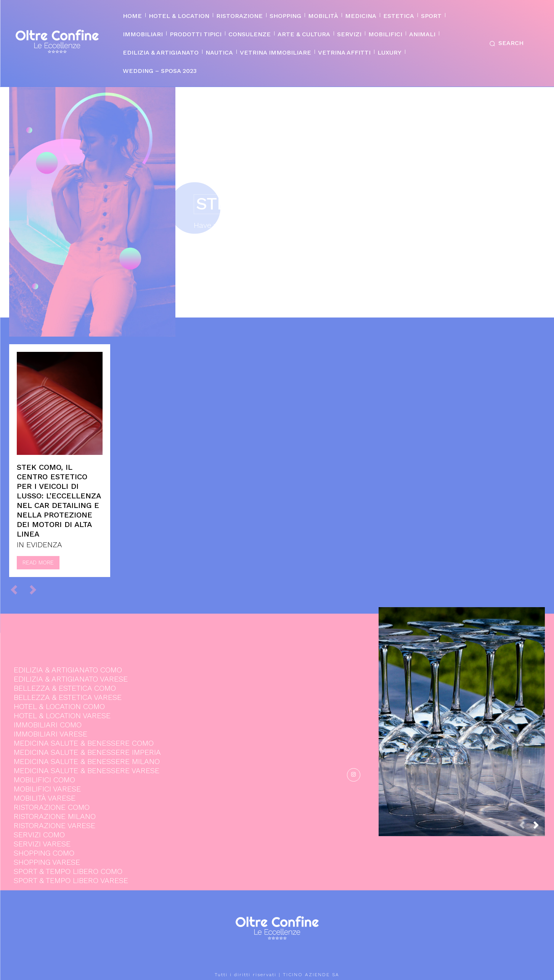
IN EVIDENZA (39, 545)
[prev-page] (17, 590)
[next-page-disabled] (36, 590)
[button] (505, 44)
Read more (38, 563)
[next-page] (539, 828)
